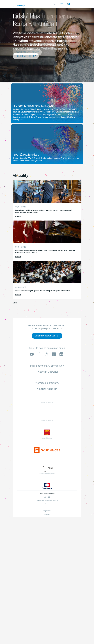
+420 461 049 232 (47, 372)
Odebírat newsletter (47, 336)
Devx (47, 504)
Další (15, 303)
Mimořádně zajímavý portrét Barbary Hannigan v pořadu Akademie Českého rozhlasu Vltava (45, 251)
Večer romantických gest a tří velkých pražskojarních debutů (43, 291)
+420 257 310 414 (47, 389)
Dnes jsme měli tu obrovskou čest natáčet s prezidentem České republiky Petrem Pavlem (44, 211)
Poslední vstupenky (27, 52)
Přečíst (18, 216)
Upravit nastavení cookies (47, 494)
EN (55, 4)
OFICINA (47, 514)
